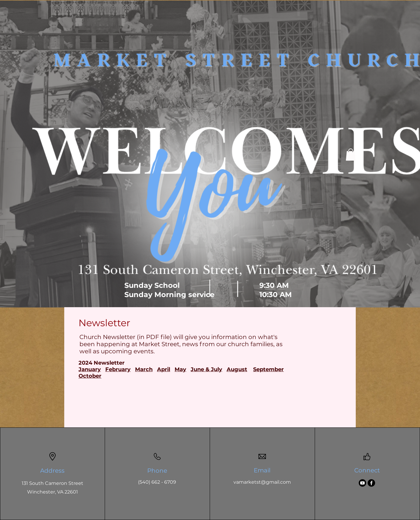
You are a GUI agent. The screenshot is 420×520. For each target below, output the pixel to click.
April (164, 369)
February (118, 369)
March (144, 369)
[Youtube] (362, 483)
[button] (351, 155)
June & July (206, 369)
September (268, 369)
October (90, 376)
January (90, 369)
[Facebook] (371, 483)
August (237, 369)
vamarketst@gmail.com (262, 482)
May (180, 369)
